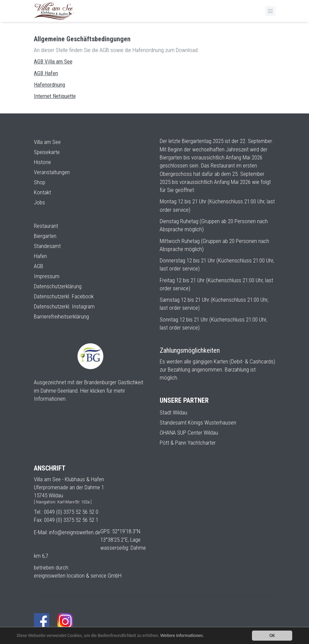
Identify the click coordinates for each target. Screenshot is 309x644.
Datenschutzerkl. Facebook (64, 296)
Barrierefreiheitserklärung (61, 316)
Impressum (47, 276)
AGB (39, 266)
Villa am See (47, 142)
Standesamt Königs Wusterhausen (198, 423)
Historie (42, 162)
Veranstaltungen (52, 172)
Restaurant (46, 226)
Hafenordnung (49, 85)
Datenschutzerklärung (58, 286)
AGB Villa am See (53, 61)
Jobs (39, 202)
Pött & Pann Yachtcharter (188, 443)
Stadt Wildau (173, 412)
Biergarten (45, 236)
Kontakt (42, 192)
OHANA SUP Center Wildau (189, 433)
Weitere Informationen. (182, 635)
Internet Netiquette (55, 96)
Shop (40, 182)
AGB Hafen (46, 73)
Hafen (40, 256)
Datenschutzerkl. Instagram (64, 306)
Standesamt (47, 246)
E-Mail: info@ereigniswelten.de (67, 532)
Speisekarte (47, 152)
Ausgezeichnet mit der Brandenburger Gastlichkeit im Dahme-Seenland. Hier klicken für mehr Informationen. (89, 390)
